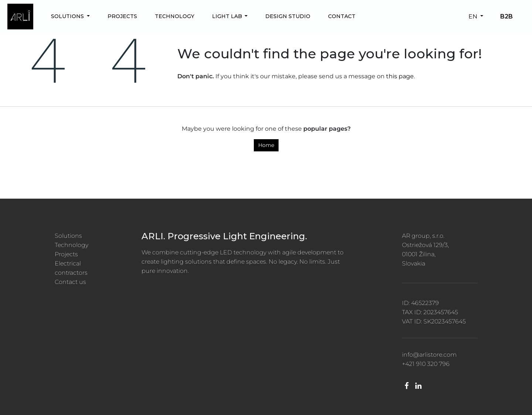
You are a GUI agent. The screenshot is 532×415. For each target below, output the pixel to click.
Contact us (70, 282)
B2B (507, 16)
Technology (71, 245)
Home (266, 145)
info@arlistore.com (429, 355)
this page (400, 76)
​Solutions (68, 236)
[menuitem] (70, 17)
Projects (66, 254)
